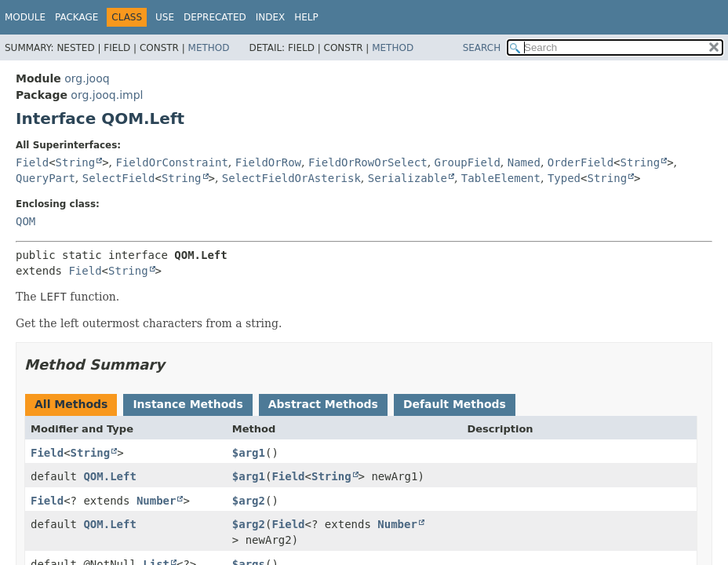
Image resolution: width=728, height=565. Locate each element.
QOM (25, 221)
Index (271, 17)
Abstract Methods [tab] (323, 404)
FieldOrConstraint (172, 162)
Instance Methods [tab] (187, 404)
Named (524, 162)
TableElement (501, 178)
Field (32, 162)
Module (25, 17)
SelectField (119, 178)
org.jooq (87, 78)
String (76, 162)
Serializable (408, 178)
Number (157, 501)
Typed (564, 178)
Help (306, 17)
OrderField (581, 162)
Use (165, 17)
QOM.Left (109, 476)
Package (76, 17)
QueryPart (45, 178)
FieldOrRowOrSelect (368, 162)
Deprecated (215, 17)
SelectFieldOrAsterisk (291, 178)
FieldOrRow (268, 162)
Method (209, 48)
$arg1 (249, 453)
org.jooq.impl (107, 95)
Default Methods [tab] (455, 404)
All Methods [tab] (71, 404)
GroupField (468, 162)
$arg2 (249, 501)
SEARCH (482, 48)
